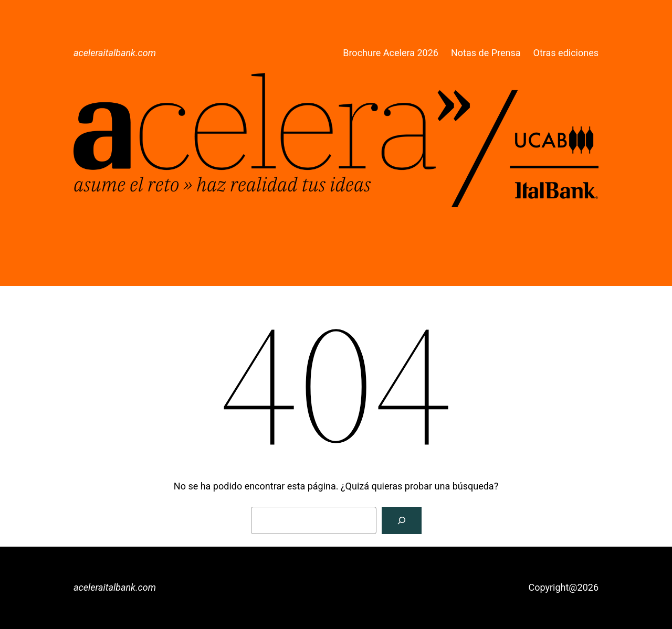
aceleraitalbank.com (115, 53)
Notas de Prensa (486, 53)
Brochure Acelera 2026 (391, 53)
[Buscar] (402, 520)
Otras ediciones (566, 53)
